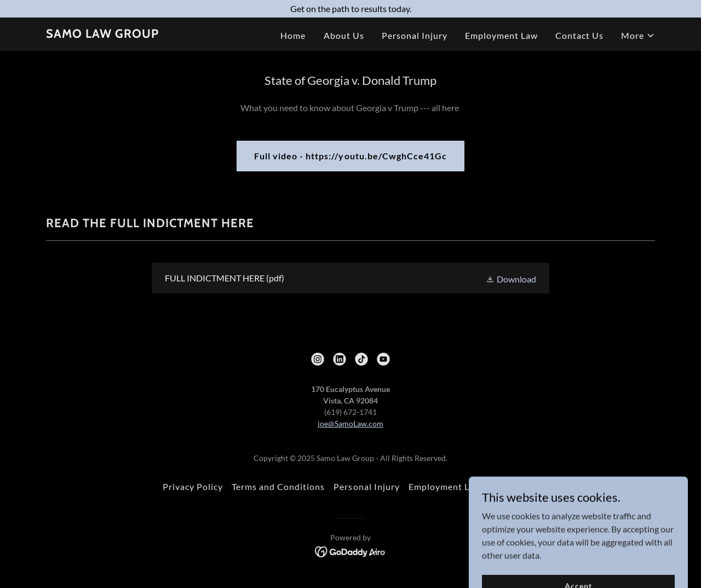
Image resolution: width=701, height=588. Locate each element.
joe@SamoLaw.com (350, 423)
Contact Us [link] (579, 35)
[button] (638, 36)
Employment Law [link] (501, 35)
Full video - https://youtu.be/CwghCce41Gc (350, 156)
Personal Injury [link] (415, 35)
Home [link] (293, 35)
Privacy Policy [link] (193, 486)
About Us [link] (344, 35)
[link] (102, 34)
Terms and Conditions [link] (278, 486)
